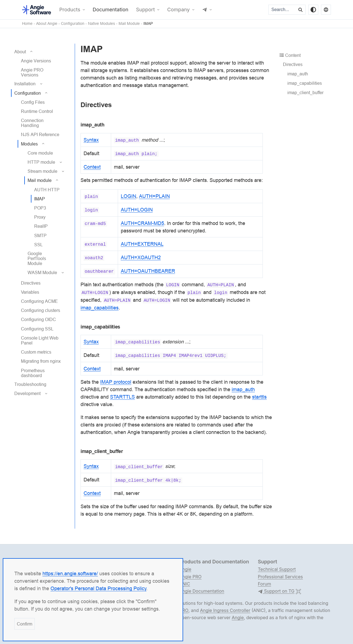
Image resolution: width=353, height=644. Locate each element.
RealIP (41, 226)
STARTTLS (122, 397)
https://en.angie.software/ (70, 573)
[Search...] (282, 10)
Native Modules (101, 24)
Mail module (40, 180)
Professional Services (280, 577)
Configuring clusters (41, 310)
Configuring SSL (37, 329)
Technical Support (277, 569)
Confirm (25, 624)
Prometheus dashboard (33, 373)
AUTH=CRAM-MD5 (142, 223)
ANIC (185, 584)
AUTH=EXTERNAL (142, 244)
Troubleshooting (30, 384)
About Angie (47, 24)
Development (27, 393)
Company (178, 10)
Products (70, 10)
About (20, 52)
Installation (25, 84)
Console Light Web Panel (40, 340)
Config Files (33, 102)
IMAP (148, 24)
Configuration (73, 24)
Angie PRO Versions (32, 72)
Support (145, 10)
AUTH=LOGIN (137, 210)
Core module (40, 153)
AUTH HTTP (47, 190)
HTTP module (41, 162)
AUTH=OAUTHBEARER (148, 271)
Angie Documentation (202, 591)
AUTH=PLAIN (154, 196)
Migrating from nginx (41, 361)
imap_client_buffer (305, 92)
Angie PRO (190, 577)
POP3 (40, 208)
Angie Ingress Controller (225, 610)
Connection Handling (32, 123)
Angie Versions (36, 61)
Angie (185, 569)
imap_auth (298, 74)
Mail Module (129, 24)
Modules (29, 144)
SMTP (40, 235)
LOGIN (129, 196)
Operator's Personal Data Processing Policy (98, 588)
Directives (31, 283)
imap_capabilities (305, 83)
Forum (264, 584)
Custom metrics (36, 352)
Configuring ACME (39, 301)
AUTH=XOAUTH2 (141, 257)
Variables (30, 292)
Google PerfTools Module (37, 258)
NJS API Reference (40, 134)
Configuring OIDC (38, 319)
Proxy (40, 217)
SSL (38, 245)
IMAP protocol (116, 382)
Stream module (42, 171)
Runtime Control (37, 111)
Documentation (110, 10)
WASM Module (42, 272)
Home (27, 24)
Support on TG (276, 591)
